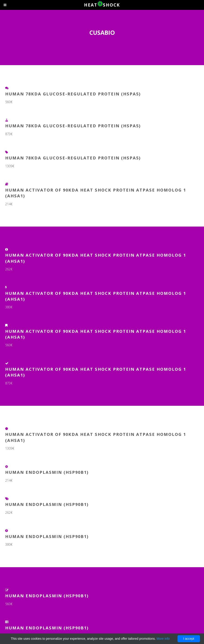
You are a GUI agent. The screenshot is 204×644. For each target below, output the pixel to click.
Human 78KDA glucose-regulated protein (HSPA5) (73, 94)
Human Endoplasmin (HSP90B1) (47, 472)
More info (163, 639)
